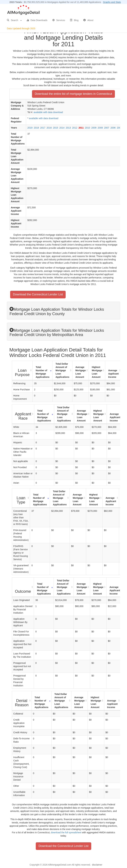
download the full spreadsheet (66, 832)
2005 (119, 128)
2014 (62, 128)
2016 (49, 128)
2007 (107, 128)
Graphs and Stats (112, 2)
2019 (30, 128)
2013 (68, 128)
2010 (87, 128)
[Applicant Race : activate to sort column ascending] (23, 414)
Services (59, 20)
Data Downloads (37, 20)
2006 (113, 128)
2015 (56, 128)
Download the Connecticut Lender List (38, 294)
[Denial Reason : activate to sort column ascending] (22, 701)
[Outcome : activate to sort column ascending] (23, 587)
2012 (75, 128)
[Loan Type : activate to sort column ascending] (21, 498)
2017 (43, 128)
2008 (100, 128)
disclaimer (97, 865)
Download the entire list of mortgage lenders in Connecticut (73, 94)
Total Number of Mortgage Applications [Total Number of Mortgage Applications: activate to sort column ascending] (42, 372)
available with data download (48, 112)
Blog (74, 20)
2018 (36, 128)
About (88, 20)
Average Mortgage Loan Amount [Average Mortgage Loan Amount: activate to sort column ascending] (80, 372)
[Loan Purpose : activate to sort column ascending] (22, 371)
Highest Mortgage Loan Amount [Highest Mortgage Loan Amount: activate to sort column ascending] (97, 372)
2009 (94, 128)
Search (14, 20)
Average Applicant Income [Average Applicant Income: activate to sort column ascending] (113, 374)
